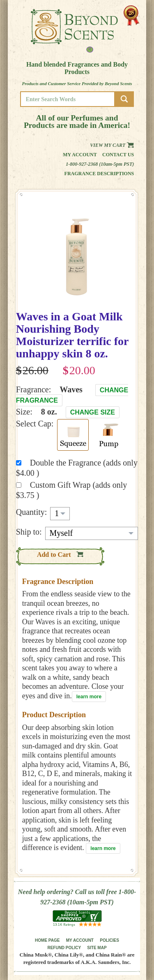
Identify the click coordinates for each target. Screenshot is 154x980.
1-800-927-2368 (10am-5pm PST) (100, 164)
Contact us (118, 155)
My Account (80, 155)
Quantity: (32, 512)
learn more (89, 697)
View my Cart (112, 145)
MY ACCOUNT (80, 940)
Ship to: (29, 532)
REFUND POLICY (64, 948)
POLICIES (109, 940)
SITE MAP (97, 948)
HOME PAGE (47, 940)
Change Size (93, 412)
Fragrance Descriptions (99, 174)
